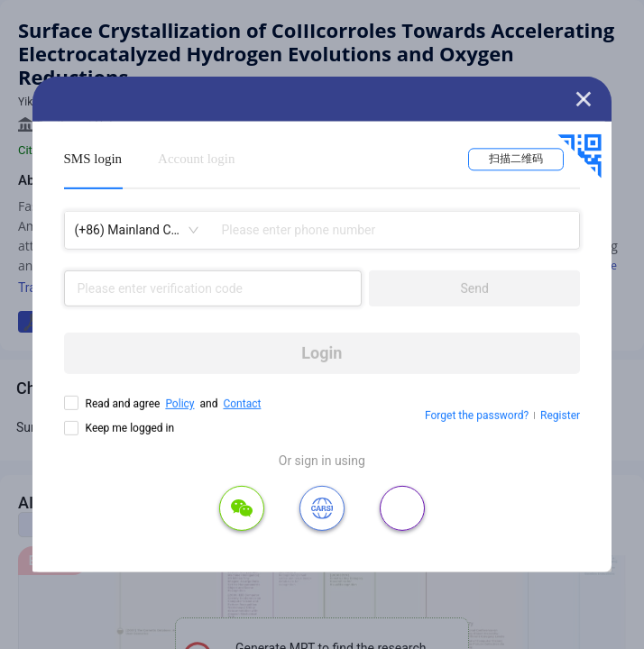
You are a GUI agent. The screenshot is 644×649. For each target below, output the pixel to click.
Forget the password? (477, 416)
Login (322, 353)
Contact (242, 404)
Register (560, 416)
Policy (179, 404)
